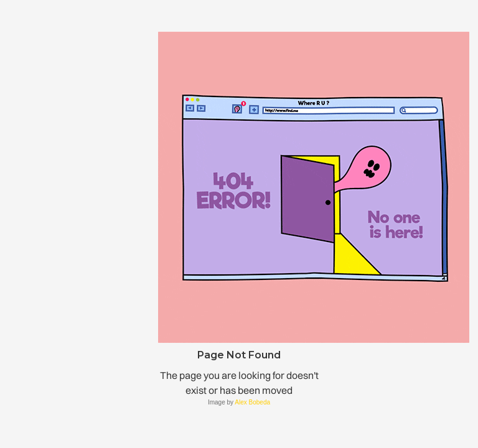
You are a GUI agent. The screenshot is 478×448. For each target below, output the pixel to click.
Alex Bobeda (252, 402)
